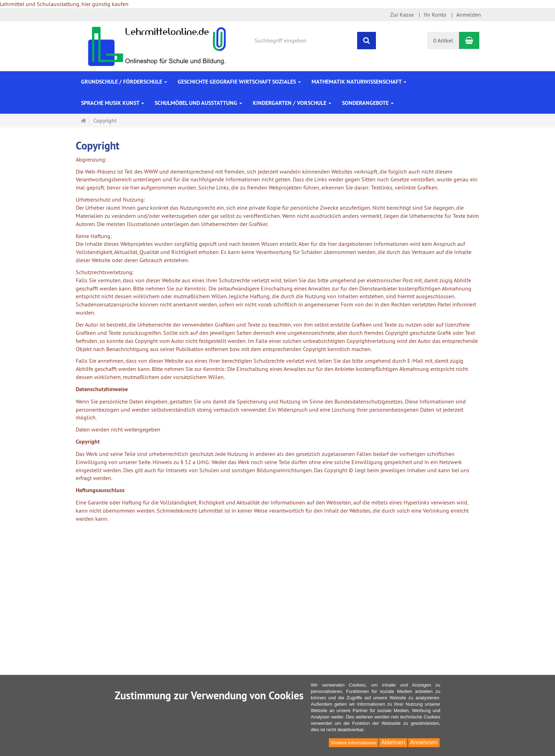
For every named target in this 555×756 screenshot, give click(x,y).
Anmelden (469, 15)
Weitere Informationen (354, 743)
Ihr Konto (435, 15)
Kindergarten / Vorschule (292, 103)
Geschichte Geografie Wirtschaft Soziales (239, 82)
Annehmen (424, 742)
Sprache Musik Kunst (113, 103)
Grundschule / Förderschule (124, 82)
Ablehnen (393, 742)
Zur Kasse (402, 15)
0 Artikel (443, 40)
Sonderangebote (368, 103)
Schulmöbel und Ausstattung (198, 103)
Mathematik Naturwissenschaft (359, 82)
